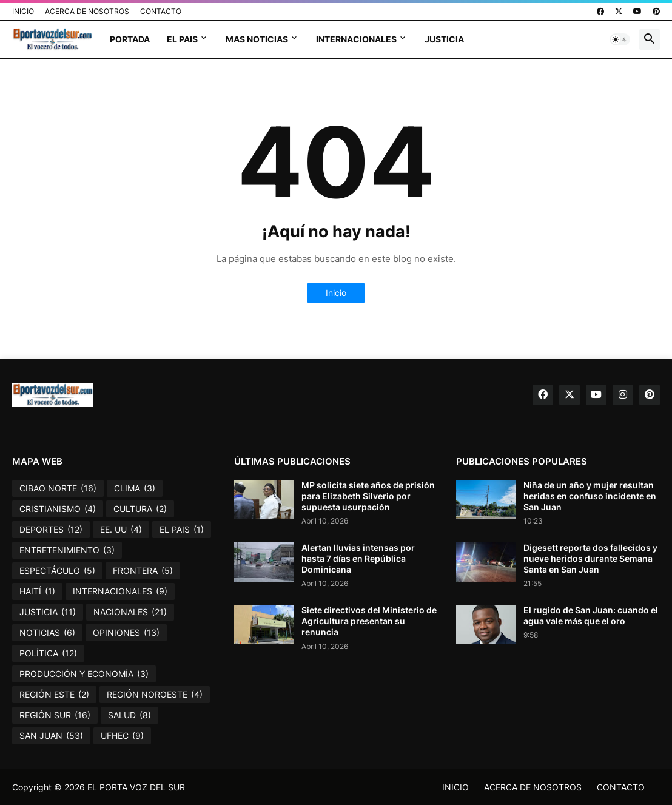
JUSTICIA (444, 39)
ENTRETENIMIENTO (67, 550)
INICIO (23, 11)
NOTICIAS (47, 633)
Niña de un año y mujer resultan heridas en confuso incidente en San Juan (590, 496)
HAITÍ (37, 591)
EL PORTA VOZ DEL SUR (136, 787)
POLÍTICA (48, 653)
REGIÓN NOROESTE (155, 695)
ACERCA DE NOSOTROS (87, 11)
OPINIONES (126, 633)
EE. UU (121, 530)
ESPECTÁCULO (57, 571)
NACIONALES (130, 612)
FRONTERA (143, 571)
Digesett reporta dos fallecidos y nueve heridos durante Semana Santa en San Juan (590, 558)
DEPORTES (51, 530)
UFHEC (122, 736)
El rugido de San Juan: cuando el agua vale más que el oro (591, 615)
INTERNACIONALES (356, 39)
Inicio (336, 293)
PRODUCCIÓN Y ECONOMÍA (84, 674)
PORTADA (130, 39)
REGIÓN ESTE (54, 695)
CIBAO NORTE (58, 488)
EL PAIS (182, 39)
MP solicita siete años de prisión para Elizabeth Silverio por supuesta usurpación (368, 496)
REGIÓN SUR (55, 715)
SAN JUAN (51, 736)
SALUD (129, 715)
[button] (620, 39)
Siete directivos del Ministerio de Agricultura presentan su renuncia (369, 621)
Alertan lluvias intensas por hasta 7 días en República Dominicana (358, 558)
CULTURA (140, 509)
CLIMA (135, 488)
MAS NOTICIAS (257, 39)
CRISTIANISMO (58, 509)
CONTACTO (161, 11)
